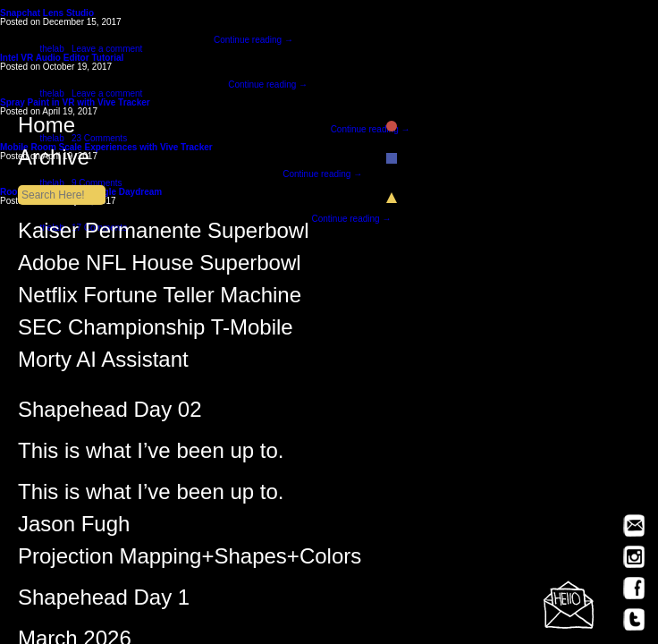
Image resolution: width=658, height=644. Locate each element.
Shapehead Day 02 (110, 413)
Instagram (634, 557)
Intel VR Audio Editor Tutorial (62, 58)
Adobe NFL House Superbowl (160, 267)
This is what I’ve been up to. (151, 454)
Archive (190, 161)
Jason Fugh (74, 528)
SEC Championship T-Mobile (156, 331)
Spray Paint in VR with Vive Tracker (75, 102)
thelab (51, 49)
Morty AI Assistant (103, 363)
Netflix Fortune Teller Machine (160, 299)
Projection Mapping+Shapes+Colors (190, 560)
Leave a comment (107, 49)
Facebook (634, 588)
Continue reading (253, 40)
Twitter (634, 619)
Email (634, 525)
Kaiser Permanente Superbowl (164, 234)
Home (190, 129)
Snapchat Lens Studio (47, 13)
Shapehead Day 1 (104, 601)
